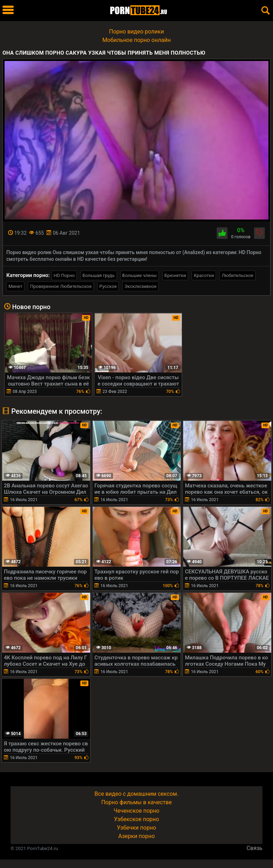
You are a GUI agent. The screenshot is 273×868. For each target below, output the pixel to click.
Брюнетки (175, 275)
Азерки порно (137, 836)
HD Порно (64, 275)
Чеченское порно (137, 811)
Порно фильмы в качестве (136, 802)
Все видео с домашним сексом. (136, 794)
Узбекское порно (137, 819)
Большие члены (140, 275)
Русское (108, 286)
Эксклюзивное (140, 286)
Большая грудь (98, 275)
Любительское (237, 275)
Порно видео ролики (137, 32)
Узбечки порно (136, 828)
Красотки (204, 275)
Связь (255, 848)
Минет (15, 286)
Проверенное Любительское (61, 286)
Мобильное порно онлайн (136, 40)
